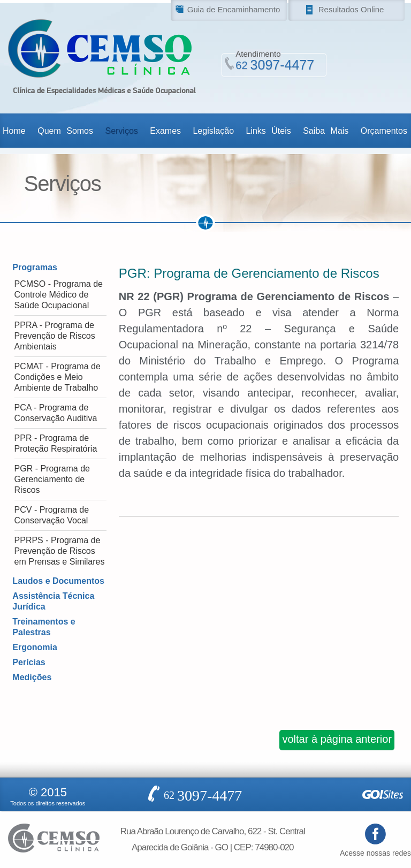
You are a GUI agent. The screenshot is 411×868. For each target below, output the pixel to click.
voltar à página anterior (337, 739)
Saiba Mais (326, 131)
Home (14, 131)
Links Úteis (268, 131)
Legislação (214, 131)
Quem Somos (65, 131)
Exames (165, 131)
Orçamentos (384, 131)
